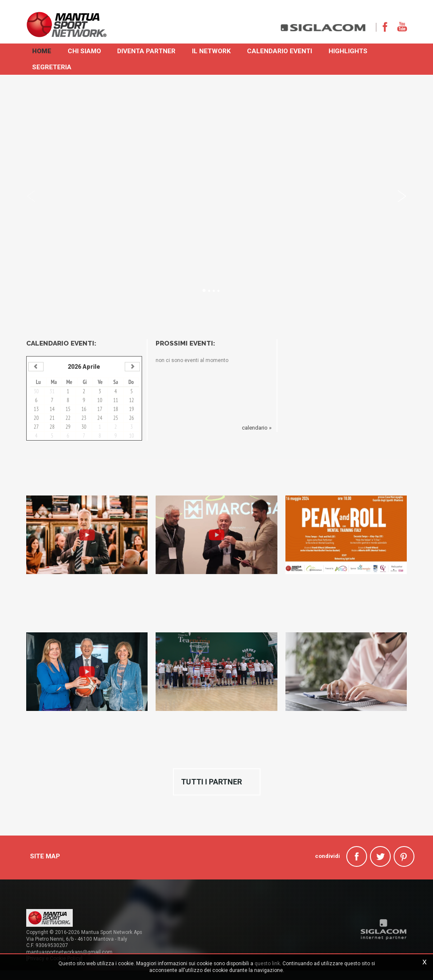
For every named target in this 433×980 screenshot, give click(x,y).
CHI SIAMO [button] (85, 50)
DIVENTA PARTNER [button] (148, 50)
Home (42, 50)
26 (132, 418)
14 (52, 409)
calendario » (257, 427)
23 (84, 418)
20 (36, 418)
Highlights (351, 50)
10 (100, 400)
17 (100, 409)
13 (36, 409)
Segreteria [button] (52, 66)
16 (84, 409)
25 (116, 418)
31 (52, 391)
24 (100, 418)
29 (68, 426)
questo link (267, 964)
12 (132, 400)
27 (36, 426)
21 (52, 418)
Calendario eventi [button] (282, 50)
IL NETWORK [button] (214, 50)
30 (36, 391)
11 (116, 400)
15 (68, 409)
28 (52, 426)
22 (68, 418)
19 (132, 409)
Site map (45, 853)
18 (116, 409)
